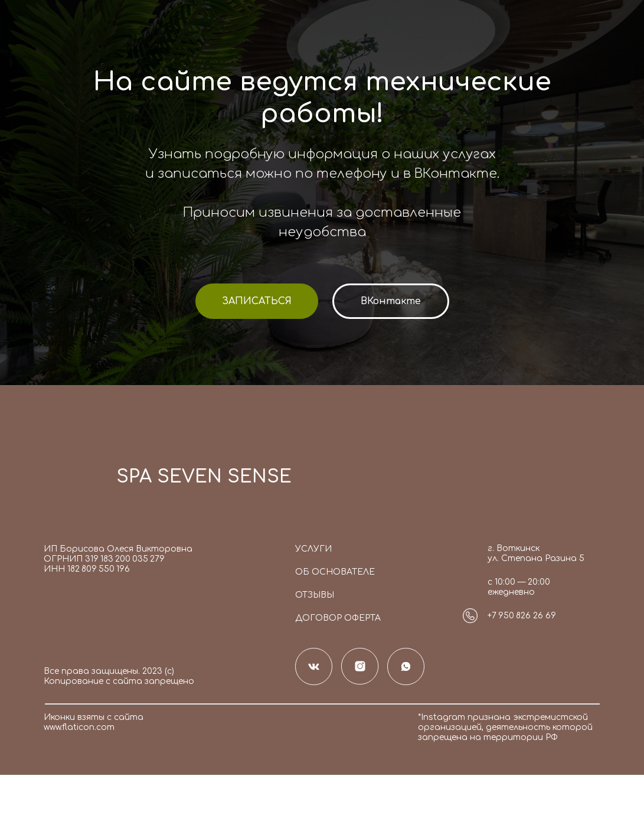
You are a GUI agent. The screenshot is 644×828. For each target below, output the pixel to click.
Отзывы (315, 595)
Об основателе (335, 572)
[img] (74, 481)
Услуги (313, 549)
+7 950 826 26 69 (522, 616)
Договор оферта (338, 618)
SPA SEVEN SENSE (204, 477)
